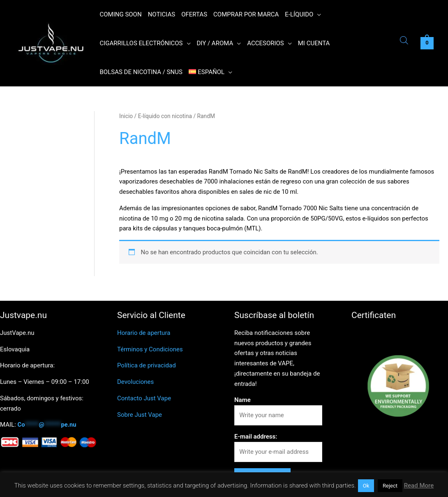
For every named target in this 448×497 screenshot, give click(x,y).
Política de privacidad (147, 365)
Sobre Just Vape (140, 415)
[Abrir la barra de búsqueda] (404, 41)
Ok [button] (366, 486)
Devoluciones (135, 382)
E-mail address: (256, 437)
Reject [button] (390, 486)
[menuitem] (210, 72)
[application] (317, 14)
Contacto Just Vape (144, 398)
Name (242, 400)
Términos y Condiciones (150, 349)
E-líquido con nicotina (165, 116)
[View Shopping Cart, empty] (427, 43)
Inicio (126, 116)
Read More (419, 485)
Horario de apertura (144, 333)
